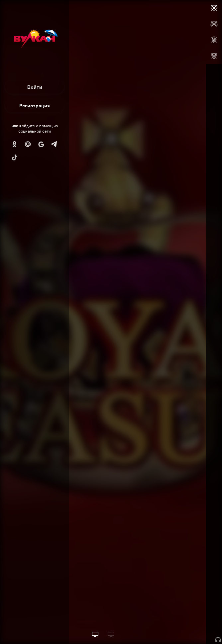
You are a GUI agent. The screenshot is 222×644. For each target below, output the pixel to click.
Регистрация (35, 106)
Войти (35, 87)
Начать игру (172, 627)
